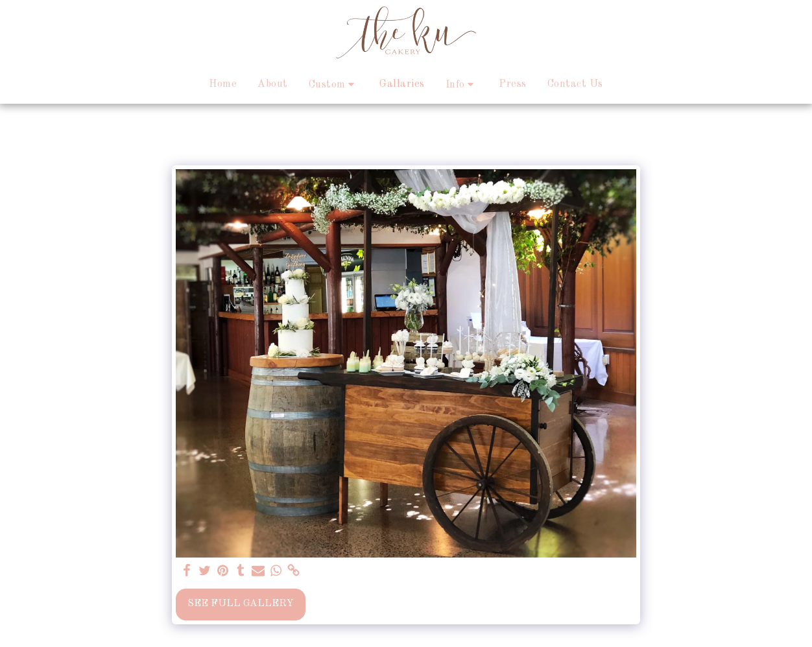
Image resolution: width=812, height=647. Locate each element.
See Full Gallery (241, 604)
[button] (334, 85)
